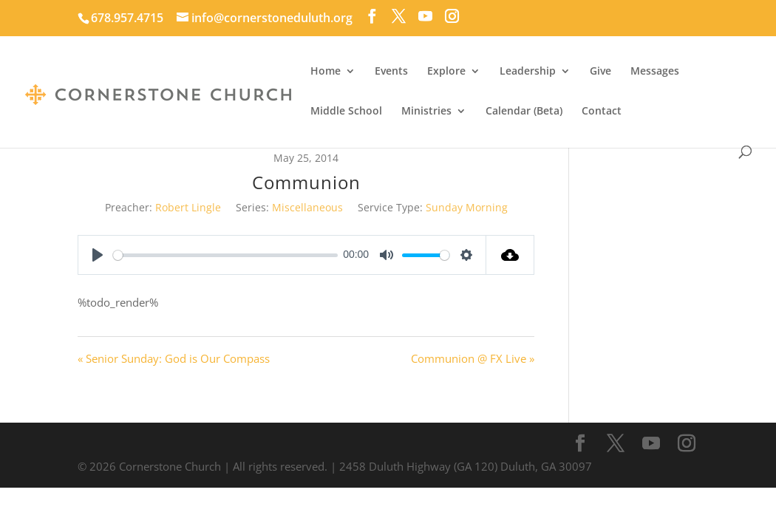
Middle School (346, 112)
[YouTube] (425, 16)
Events (391, 72)
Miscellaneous (307, 207)
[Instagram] (452, 16)
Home (326, 72)
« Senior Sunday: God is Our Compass (174, 358)
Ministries (426, 112)
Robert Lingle (188, 207)
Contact (602, 112)
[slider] (225, 255)
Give (600, 72)
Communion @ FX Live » (473, 358)
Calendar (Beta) (524, 112)
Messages (655, 72)
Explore (446, 72)
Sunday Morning (467, 207)
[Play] (98, 255)
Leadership (528, 72)
